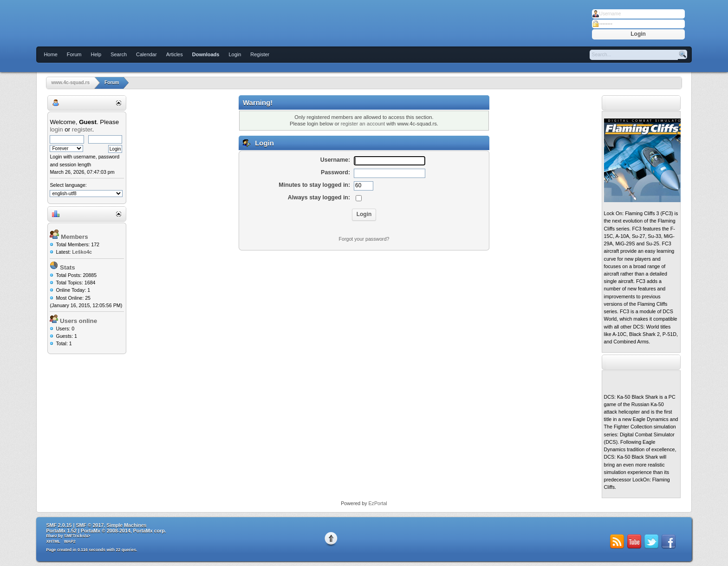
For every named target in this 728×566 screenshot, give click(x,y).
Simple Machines (126, 525)
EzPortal (377, 503)
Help (96, 54)
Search (119, 54)
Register (260, 54)
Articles (175, 54)
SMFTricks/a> (77, 536)
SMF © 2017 (90, 525)
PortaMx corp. (150, 531)
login (56, 129)
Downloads (206, 54)
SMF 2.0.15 (59, 525)
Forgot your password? (364, 239)
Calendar (146, 54)
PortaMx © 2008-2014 (106, 531)
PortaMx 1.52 (61, 531)
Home (50, 54)
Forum (74, 54)
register (82, 129)
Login (235, 54)
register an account (363, 124)
